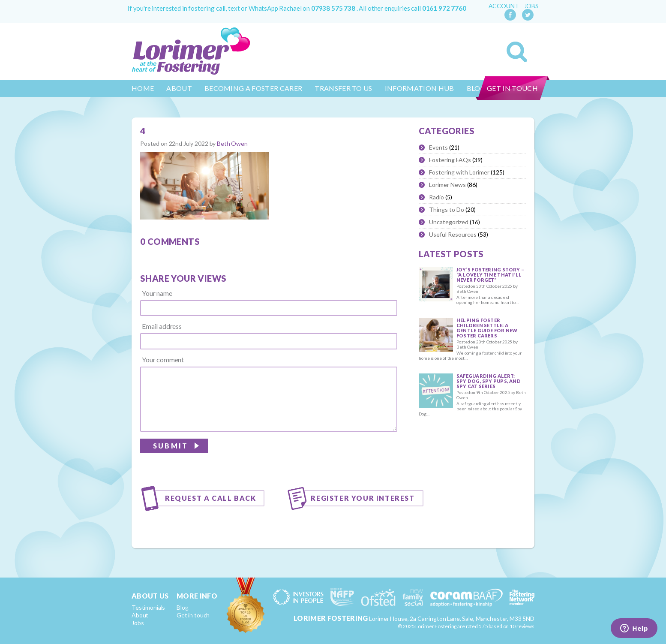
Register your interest (363, 498)
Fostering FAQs (450, 160)
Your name (157, 293)
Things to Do (447, 209)
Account (504, 6)
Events (438, 147)
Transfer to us (343, 88)
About (179, 88)
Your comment (163, 360)
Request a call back (210, 498)
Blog (182, 607)
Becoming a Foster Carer (253, 88)
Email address (162, 326)
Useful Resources (453, 234)
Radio (436, 197)
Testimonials (148, 607)
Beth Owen (232, 143)
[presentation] (332, 456)
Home (143, 88)
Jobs (531, 6)
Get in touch (512, 88)
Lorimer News (447, 185)
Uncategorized (449, 222)
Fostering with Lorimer (459, 172)
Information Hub (420, 88)
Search (517, 52)
